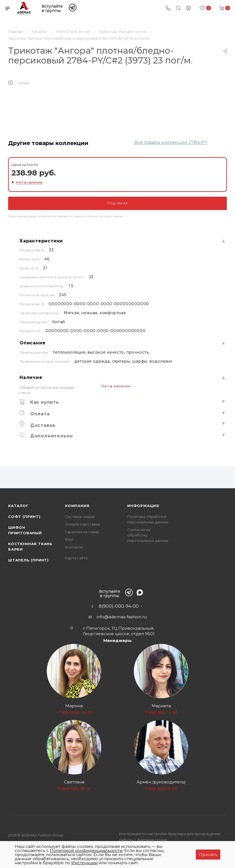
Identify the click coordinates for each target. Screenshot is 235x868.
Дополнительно (51, 436)
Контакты (74, 547)
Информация (143, 506)
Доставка (42, 425)
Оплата (39, 414)
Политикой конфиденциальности (86, 850)
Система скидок (80, 517)
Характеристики (41, 241)
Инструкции (84, 863)
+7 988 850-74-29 (74, 713)
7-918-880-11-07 (161, 789)
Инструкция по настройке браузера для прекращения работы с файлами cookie (170, 837)
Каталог (18, 506)
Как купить (44, 402)
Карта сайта (76, 558)
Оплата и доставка (82, 524)
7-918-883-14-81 (161, 713)
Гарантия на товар (82, 532)
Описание (33, 343)
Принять (208, 855)
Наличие (31, 377)
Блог (69, 539)
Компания (77, 506)
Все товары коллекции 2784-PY (171, 142)
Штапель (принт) (28, 560)
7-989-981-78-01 (74, 789)
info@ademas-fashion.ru (122, 617)
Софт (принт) (24, 517)
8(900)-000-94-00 (119, 606)
